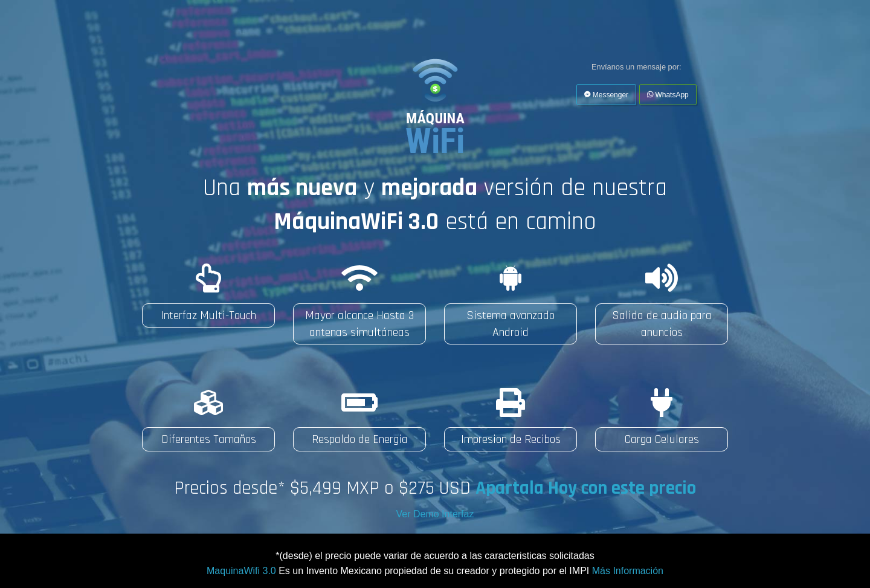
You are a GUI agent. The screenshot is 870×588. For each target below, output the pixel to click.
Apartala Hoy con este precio (586, 488)
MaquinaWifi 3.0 (241, 571)
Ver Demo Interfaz (435, 514)
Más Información (628, 571)
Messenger (606, 95)
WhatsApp (668, 95)
